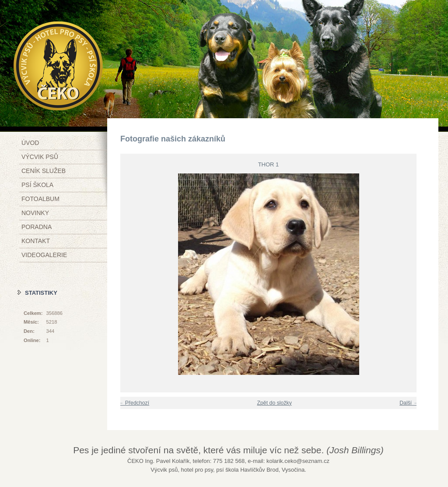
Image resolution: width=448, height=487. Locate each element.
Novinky (35, 213)
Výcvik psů (40, 157)
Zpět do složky (274, 403)
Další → (409, 403)
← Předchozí (134, 403)
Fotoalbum (40, 199)
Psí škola (37, 185)
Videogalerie (44, 255)
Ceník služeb (44, 171)
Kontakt (36, 241)
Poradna (37, 227)
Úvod (30, 143)
